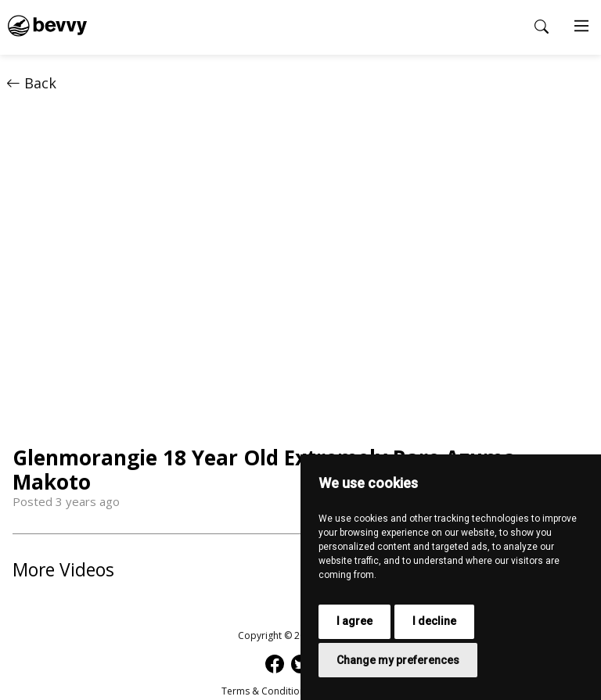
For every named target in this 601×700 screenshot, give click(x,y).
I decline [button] (434, 621)
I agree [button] (354, 621)
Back (31, 83)
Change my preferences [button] (398, 660)
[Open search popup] (542, 27)
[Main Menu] (581, 27)
